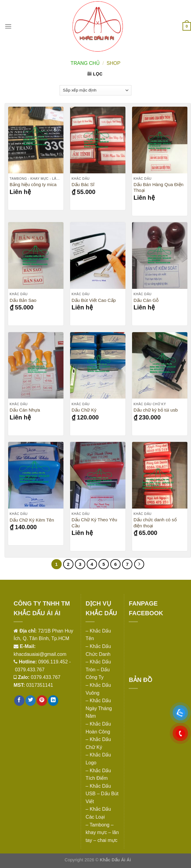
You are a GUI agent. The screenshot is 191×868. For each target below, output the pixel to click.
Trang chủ (85, 63)
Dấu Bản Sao (23, 300)
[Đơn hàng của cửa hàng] (95, 90)
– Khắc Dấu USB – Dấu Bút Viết (102, 794)
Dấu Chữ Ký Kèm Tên (32, 520)
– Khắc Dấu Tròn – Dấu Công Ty (98, 669)
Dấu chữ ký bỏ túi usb (156, 410)
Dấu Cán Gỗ (146, 300)
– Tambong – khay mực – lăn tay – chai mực (102, 833)
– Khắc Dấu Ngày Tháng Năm (99, 708)
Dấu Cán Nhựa (25, 410)
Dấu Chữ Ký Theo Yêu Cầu (94, 523)
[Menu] (8, 26)
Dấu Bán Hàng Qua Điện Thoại (159, 187)
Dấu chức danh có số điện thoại (155, 523)
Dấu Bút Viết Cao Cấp (94, 300)
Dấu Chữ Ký (84, 410)
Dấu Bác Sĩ (83, 184)
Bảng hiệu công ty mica (33, 184)
